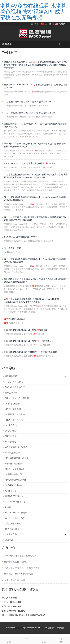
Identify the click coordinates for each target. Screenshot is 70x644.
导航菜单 (7, 44)
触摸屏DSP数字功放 (14, 496)
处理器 (8, 507)
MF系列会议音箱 (13, 453)
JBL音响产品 (11, 534)
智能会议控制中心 (13, 523)
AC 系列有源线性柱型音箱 (17, 398)
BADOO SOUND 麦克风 (16, 513)
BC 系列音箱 (11, 431)
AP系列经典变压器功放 (16, 480)
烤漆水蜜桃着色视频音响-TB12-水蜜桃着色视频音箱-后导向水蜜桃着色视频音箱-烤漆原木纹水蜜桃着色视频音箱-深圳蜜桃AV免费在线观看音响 (36, 65)
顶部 (61, 640)
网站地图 (60, 628)
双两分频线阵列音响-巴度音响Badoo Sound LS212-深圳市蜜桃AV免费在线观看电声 (35, 199)
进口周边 (9, 540)
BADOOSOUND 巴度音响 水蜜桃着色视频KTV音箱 (30, 163)
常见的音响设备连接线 (15, 580)
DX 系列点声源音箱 (14, 382)
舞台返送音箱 (13, 248)
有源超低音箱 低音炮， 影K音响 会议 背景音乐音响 (30, 113)
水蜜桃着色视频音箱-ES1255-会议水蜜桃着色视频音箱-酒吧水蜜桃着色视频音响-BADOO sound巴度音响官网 (36, 176)
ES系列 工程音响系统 (15, 387)
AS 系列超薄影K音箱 (14, 469)
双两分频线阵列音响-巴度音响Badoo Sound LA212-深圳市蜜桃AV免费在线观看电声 (35, 261)
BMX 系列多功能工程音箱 (17, 458)
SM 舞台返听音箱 (13, 409)
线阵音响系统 (11, 376)
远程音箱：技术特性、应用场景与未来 (22, 568)
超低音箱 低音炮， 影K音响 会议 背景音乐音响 (28, 102)
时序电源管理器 (12, 529)
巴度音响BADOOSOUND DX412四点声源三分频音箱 (31, 352)
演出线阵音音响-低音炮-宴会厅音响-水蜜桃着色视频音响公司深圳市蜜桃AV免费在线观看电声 (35, 145)
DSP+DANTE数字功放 (15, 502)
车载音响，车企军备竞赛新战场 (19, 574)
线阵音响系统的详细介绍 (16, 562)
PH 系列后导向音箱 (14, 420)
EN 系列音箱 (11, 436)
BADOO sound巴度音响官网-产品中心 (22, 237)
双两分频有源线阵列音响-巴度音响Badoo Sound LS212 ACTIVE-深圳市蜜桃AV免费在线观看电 (32, 300)
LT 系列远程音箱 (12, 403)
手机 (26, 638)
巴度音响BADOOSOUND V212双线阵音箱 (26, 330)
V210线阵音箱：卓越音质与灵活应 (20, 556)
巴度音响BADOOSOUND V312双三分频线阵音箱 (29, 341)
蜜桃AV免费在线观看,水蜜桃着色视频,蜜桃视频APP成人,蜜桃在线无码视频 (33, 12)
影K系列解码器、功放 (15, 518)
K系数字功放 (11, 491)
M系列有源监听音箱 (14, 463)
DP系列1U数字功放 (14, 485)
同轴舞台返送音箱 (15, 319)
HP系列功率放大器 (14, 474)
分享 (9, 640)
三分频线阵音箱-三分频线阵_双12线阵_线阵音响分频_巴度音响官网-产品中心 (35, 125)
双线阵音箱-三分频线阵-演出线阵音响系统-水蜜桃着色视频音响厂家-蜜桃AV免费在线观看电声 (35, 219)
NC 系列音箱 (11, 425)
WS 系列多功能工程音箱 (16, 447)
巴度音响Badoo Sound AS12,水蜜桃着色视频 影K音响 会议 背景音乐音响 (36, 86)
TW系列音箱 (11, 442)
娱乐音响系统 (11, 393)
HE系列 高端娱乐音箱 (15, 414)
